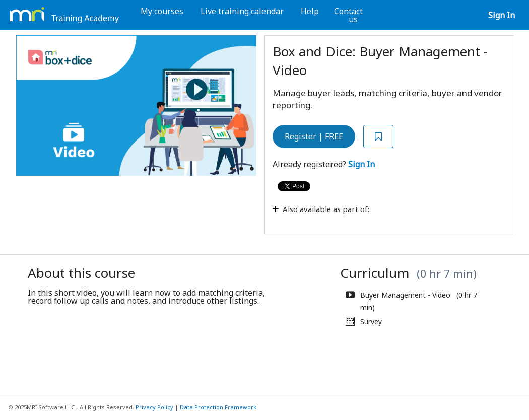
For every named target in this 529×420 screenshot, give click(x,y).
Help (310, 11)
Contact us (348, 15)
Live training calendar (242, 11)
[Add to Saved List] (378, 137)
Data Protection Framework (218, 407)
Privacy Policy (154, 407)
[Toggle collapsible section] (368, 214)
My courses (162, 11)
